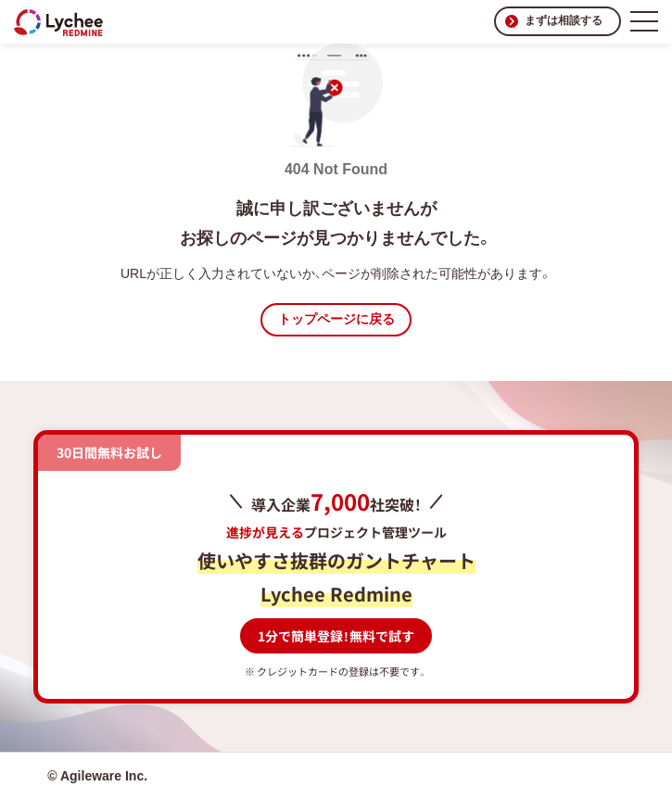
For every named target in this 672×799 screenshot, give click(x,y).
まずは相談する (564, 20)
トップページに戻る (336, 319)
